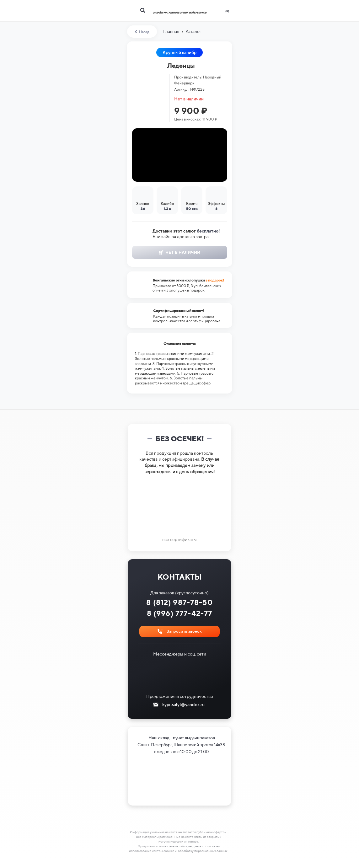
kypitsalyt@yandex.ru (183, 705)
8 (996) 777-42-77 (180, 613)
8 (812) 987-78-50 (179, 602)
